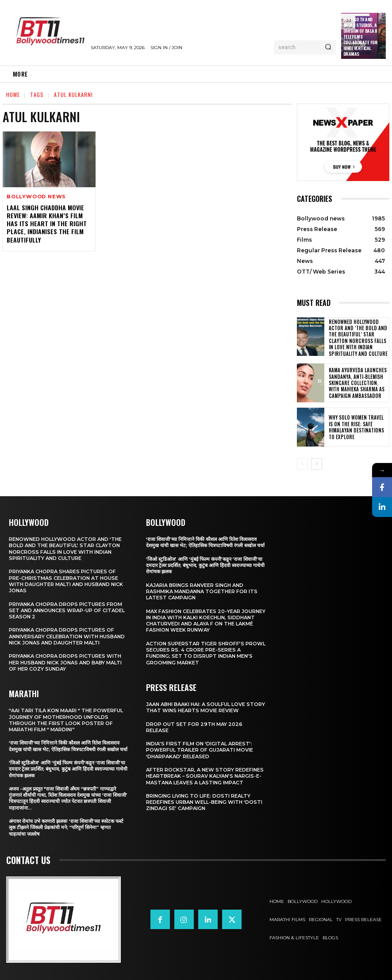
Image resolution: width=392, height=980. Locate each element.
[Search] (328, 47)
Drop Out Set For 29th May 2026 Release (194, 727)
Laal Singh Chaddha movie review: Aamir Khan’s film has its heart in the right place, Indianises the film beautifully (46, 224)
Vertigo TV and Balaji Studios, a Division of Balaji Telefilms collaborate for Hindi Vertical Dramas (361, 37)
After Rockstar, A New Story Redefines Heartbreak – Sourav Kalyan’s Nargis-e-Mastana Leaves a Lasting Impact (205, 776)
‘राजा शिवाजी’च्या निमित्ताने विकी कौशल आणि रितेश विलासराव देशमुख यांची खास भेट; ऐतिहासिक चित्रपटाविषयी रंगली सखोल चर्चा (68, 745)
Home (13, 95)
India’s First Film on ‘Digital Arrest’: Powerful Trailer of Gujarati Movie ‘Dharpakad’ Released (200, 750)
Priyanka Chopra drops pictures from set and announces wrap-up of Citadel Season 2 (67, 610)
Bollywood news (36, 197)
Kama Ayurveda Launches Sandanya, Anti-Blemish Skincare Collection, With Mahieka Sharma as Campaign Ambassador (358, 383)
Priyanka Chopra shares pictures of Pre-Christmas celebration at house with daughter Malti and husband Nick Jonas (66, 581)
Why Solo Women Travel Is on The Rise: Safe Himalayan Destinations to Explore (358, 427)
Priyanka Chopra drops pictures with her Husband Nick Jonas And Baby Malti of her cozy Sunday (65, 662)
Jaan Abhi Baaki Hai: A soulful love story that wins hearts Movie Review (206, 707)
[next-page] (317, 463)
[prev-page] (302, 463)
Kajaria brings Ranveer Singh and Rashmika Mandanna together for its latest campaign (202, 591)
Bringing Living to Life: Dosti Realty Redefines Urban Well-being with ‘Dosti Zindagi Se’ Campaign (204, 802)
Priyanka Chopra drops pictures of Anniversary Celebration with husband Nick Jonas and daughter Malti (67, 636)
